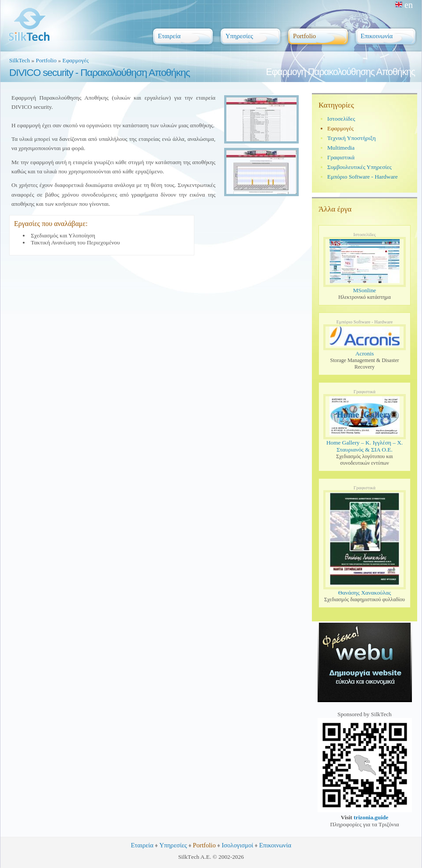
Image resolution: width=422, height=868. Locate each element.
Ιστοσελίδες (341, 119)
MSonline (365, 290)
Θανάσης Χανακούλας (365, 593)
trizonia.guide (371, 817)
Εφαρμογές (75, 60)
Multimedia (341, 148)
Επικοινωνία (275, 845)
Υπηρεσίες (173, 845)
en (404, 5)
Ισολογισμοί (237, 845)
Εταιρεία (142, 845)
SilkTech (20, 60)
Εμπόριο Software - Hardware (363, 177)
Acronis (365, 353)
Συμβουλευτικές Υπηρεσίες (359, 167)
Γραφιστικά (341, 157)
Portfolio (46, 60)
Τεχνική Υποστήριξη (352, 138)
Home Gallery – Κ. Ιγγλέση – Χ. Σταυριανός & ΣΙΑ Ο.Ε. (365, 446)
